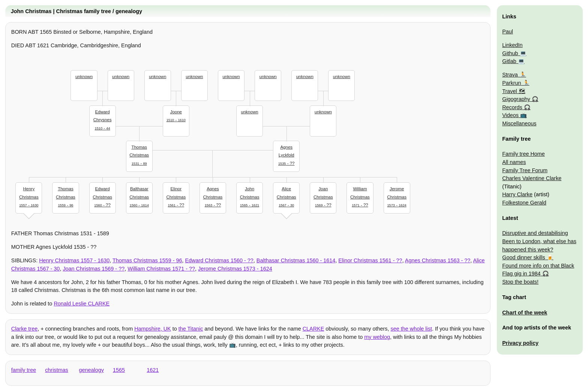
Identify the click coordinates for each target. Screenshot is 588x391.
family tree (24, 370)
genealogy (91, 370)
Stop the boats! (520, 282)
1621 (153, 370)
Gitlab (509, 61)
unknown (84, 77)
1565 (119, 370)
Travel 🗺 (514, 91)
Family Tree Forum (525, 170)
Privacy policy (520, 343)
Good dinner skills (523, 257)
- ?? (286, 154)
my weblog (377, 337)
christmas (57, 370)
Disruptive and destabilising (535, 233)
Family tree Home (523, 154)
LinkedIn (512, 45)
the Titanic (191, 329)
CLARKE (313, 329)
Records (512, 107)
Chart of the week (525, 313)
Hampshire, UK (153, 329)
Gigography (516, 99)
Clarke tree (24, 329)
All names (514, 162)
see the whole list (411, 329)
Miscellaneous (519, 123)
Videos (510, 115)
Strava (510, 75)
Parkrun (511, 83)
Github (510, 53)
